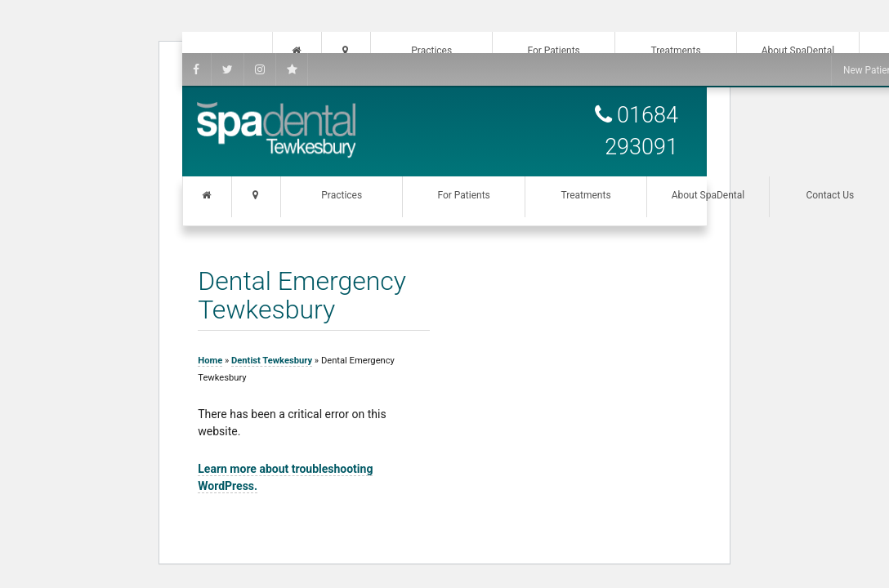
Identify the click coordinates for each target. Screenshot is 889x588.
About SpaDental (708, 195)
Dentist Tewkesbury (272, 361)
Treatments (585, 195)
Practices (342, 195)
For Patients (463, 195)
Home (210, 361)
